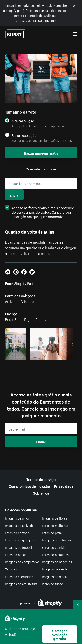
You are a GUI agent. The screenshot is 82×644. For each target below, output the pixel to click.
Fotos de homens (17, 533)
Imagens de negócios (57, 562)
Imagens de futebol (19, 547)
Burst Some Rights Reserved (28, 319)
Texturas (11, 569)
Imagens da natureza (56, 540)
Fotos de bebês (16, 554)
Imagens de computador (22, 562)
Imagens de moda (54, 576)
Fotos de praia (52, 533)
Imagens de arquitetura (21, 584)
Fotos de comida (54, 547)
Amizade (12, 301)
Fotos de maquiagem (20, 540)
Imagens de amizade (19, 525)
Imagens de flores (55, 518)
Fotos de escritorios (19, 576)
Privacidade (64, 486)
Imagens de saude (55, 569)
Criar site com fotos (41, 169)
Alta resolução (23, 121)
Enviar (15, 195)
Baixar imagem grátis (41, 153)
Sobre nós (41, 493)
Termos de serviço (41, 479)
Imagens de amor (17, 518)
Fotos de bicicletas (55, 554)
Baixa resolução (24, 135)
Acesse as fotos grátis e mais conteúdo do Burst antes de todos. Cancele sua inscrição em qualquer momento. (40, 212)
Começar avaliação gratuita (60, 634)
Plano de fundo (52, 584)
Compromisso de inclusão (29, 486)
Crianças (27, 301)
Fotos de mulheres (55, 525)
